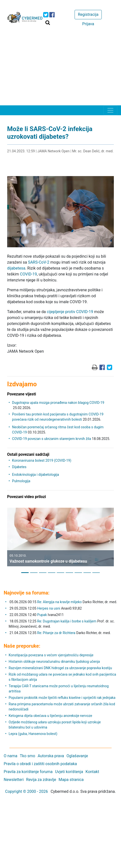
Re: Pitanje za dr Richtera (56, 633)
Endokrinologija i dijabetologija (36, 475)
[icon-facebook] (52, 15)
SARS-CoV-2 (39, 262)
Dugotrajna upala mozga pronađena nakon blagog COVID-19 (58, 403)
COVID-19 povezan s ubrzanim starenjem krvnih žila (52, 439)
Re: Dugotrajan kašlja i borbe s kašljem (67, 621)
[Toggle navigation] (110, 110)
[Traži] (48, 23)
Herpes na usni (49, 608)
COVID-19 (29, 274)
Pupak (42, 615)
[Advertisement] (60, 68)
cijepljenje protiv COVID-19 (70, 312)
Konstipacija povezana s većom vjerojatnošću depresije (51, 655)
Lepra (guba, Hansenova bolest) (33, 734)
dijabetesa (16, 268)
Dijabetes (19, 467)
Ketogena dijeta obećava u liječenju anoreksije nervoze (50, 716)
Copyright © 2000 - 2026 (27, 791)
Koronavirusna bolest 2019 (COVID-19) (42, 460)
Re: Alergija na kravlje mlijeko (60, 602)
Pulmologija (21, 481)
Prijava (88, 24)
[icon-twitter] (46, 15)
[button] (11, 541)
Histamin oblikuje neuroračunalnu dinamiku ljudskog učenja (54, 662)
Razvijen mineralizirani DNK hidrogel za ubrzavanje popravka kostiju (60, 668)
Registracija (88, 14)
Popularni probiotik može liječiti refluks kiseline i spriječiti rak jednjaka (62, 698)
